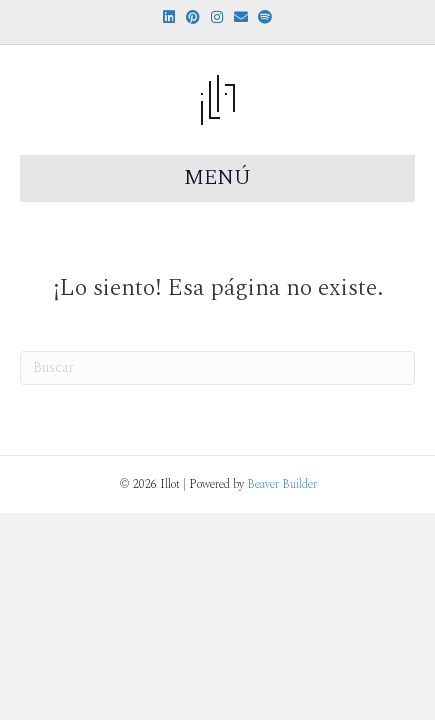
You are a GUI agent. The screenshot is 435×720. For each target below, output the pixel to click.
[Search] (217, 368)
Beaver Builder (282, 484)
